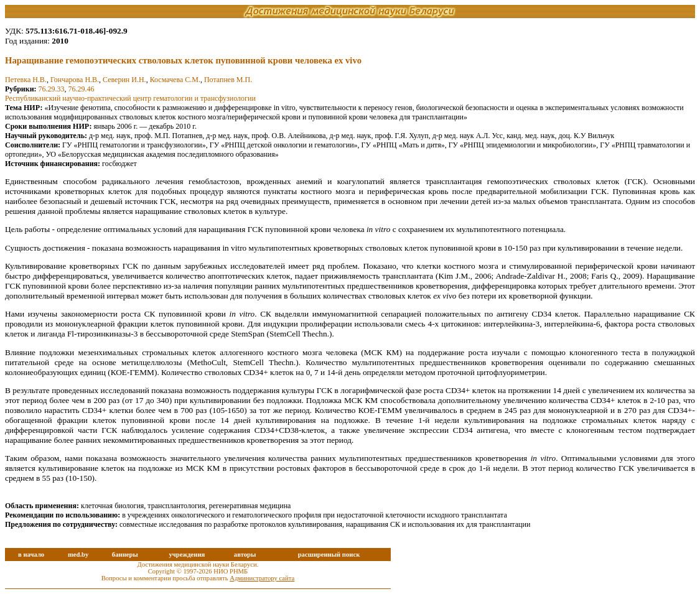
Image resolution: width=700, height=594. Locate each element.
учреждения (187, 555)
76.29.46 (82, 89)
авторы (245, 555)
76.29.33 (52, 89)
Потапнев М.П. (228, 80)
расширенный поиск (329, 555)
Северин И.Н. (124, 80)
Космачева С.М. (175, 80)
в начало (31, 555)
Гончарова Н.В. (75, 80)
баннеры (125, 555)
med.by (78, 555)
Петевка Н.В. (26, 80)
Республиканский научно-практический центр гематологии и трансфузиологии (130, 98)
